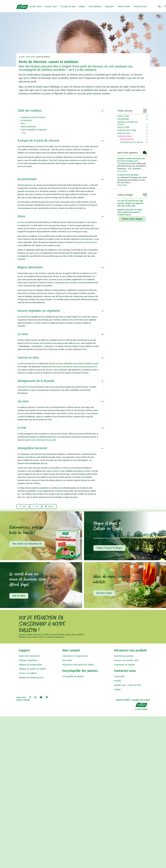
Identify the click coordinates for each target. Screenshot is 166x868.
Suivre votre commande (29, 657)
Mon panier (67, 662)
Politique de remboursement (31, 679)
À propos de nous (70, 7)
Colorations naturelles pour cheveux (128, 123)
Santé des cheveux (125, 136)
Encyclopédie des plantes (73, 678)
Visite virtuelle (126, 7)
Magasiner (112, 7)
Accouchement (26, 120)
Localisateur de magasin (125, 666)
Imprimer (55, 506)
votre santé (30, 57)
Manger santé (53, 7)
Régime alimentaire (28, 127)
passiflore (81, 242)
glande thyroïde (27, 387)
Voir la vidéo (19, 597)
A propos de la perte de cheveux (33, 117)
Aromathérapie (123, 119)
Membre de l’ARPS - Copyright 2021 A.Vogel (133, 701)
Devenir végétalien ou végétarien (34, 130)
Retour (24, 506)
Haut (39, 506)
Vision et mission (23, 701)
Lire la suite (122, 171)
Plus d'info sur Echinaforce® (27, 544)
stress (22, 222)
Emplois (117, 691)
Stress (23, 123)
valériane (93, 242)
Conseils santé (37, 7)
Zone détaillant (97, 7)
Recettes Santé (105, 594)
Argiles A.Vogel (123, 116)
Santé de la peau (124, 133)
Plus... (24, 133)
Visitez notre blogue (132, 219)
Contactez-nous (142, 7)
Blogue (84, 7)
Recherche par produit (124, 657)
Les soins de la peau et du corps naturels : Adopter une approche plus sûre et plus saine (130, 203)
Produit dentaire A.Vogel (127, 130)
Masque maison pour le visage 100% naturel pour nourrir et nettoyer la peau (130, 212)
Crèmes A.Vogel (123, 127)
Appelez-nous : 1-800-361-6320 (128, 686)
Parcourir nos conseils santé (126, 662)
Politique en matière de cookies (32, 670)
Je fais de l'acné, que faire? (128, 175)
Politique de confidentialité (30, 666)
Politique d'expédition (28, 662)
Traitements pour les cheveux (132, 142)
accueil (21, 57)
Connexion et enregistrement (75, 657)
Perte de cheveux (127, 139)
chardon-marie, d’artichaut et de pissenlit (40, 440)
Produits (118, 682)
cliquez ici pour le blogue (110, 548)
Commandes (119, 678)
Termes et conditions (28, 674)
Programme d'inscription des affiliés (78, 666)
